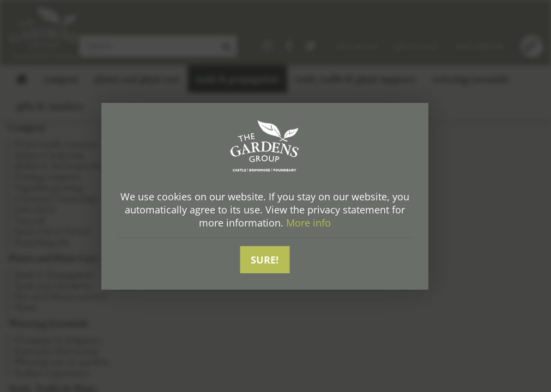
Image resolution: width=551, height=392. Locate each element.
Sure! (265, 260)
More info (308, 223)
